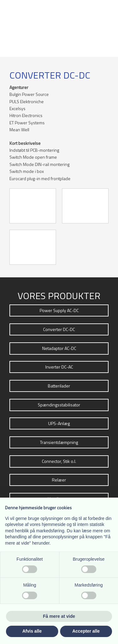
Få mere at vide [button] (59, 616)
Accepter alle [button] (86, 631)
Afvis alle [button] (32, 631)
